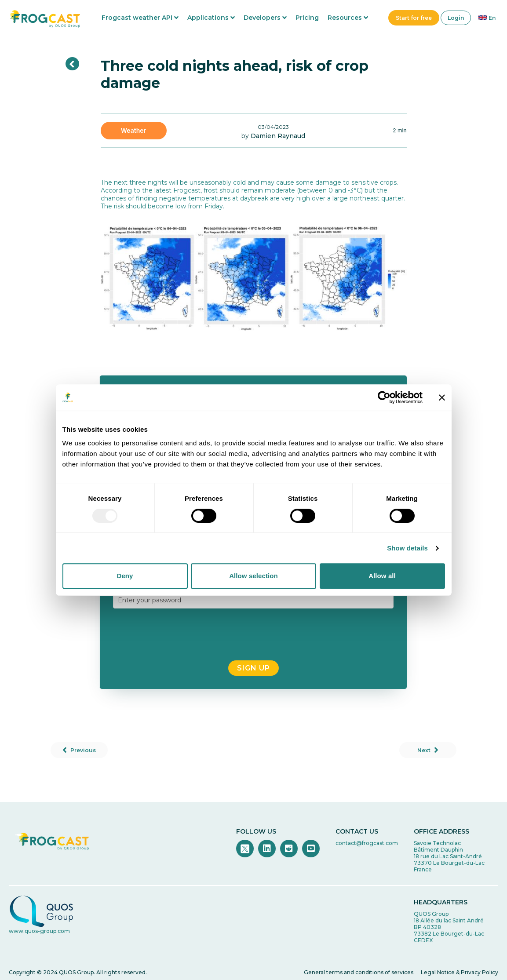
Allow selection (253, 576)
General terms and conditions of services (359, 972)
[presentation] (253, 634)
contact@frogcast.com (367, 843)
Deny (125, 576)
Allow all (382, 576)
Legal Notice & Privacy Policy (460, 972)
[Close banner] (442, 397)
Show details (407, 548)
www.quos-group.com (39, 931)
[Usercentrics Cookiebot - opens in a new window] (384, 397)
